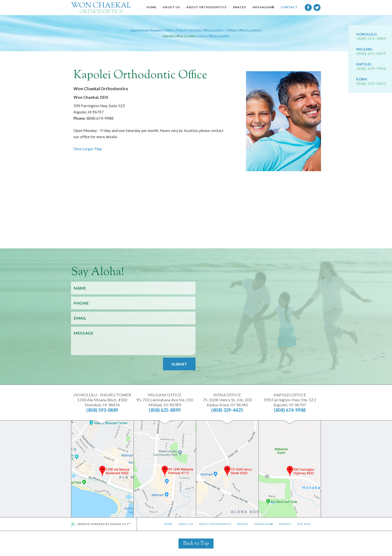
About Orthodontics (215, 524)
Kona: (362, 79)
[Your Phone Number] (133, 303)
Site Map (304, 524)
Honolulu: (367, 34)
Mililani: (364, 49)
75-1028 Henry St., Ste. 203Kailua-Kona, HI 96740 (227, 400)
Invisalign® (264, 524)
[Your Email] (133, 318)
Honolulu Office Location (206, 30)
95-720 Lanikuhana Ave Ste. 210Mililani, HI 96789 (165, 400)
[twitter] (317, 7)
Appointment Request (146, 30)
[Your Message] (133, 341)
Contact (285, 524)
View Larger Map (88, 149)
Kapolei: (364, 64)
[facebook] (308, 7)
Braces (243, 524)
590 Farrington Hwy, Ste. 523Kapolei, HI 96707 (290, 400)
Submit (179, 364)
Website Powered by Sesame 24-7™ (104, 524)
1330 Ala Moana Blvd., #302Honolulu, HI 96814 (102, 400)
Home (168, 524)
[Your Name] (133, 288)
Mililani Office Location (243, 30)
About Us (186, 524)
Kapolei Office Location (180, 36)
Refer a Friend (175, 30)
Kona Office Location (214, 36)
